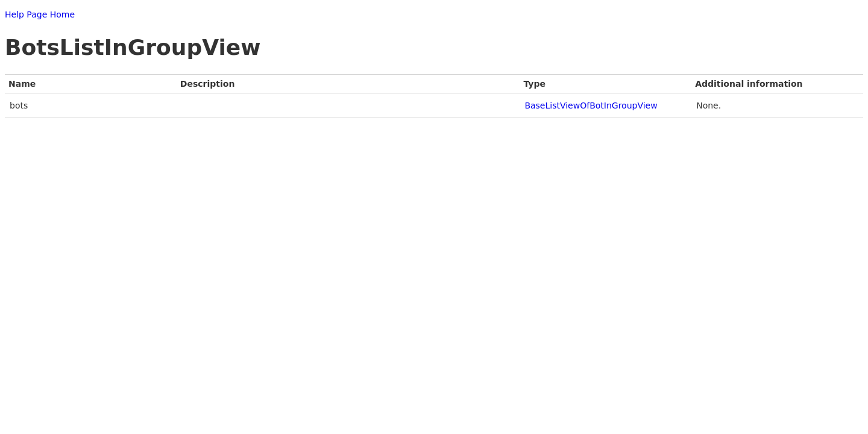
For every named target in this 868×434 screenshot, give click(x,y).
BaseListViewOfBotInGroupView (591, 105)
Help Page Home (40, 14)
